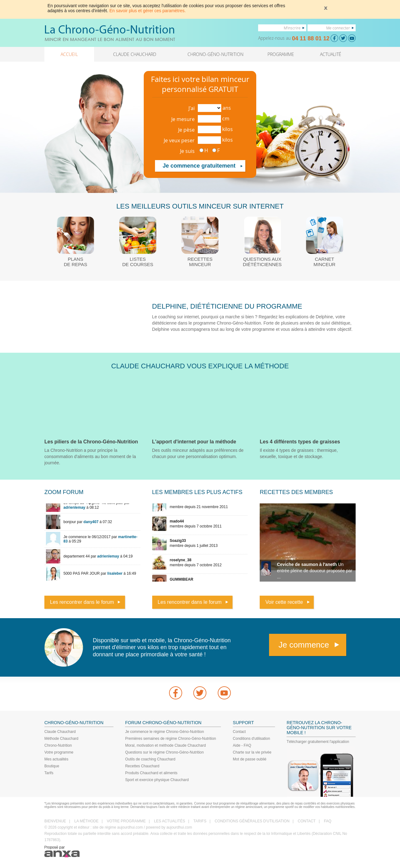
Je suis (187, 151)
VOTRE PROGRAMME (126, 821)
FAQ (327, 821)
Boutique (52, 766)
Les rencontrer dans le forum (82, 602)
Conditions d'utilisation (251, 739)
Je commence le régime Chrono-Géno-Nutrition (164, 732)
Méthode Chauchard (61, 739)
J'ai (192, 108)
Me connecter (338, 28)
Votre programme (59, 752)
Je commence (304, 645)
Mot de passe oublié (250, 759)
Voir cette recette (284, 602)
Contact (239, 732)
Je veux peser (179, 140)
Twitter (200, 693)
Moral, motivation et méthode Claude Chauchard (165, 745)
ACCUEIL (69, 54)
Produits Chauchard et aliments (151, 773)
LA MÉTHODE (86, 821)
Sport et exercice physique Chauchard (157, 780)
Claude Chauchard (60, 732)
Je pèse (186, 130)
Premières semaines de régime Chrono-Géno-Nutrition (170, 739)
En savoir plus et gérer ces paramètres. (147, 11)
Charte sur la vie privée (252, 752)
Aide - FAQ (242, 745)
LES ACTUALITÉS (170, 821)
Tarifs (49, 773)
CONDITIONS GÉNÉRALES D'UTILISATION (252, 821)
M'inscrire (292, 28)
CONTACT (307, 821)
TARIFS (200, 821)
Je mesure (183, 119)
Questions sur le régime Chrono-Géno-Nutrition (164, 752)
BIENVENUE (55, 821)
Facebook (176, 693)
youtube (224, 693)
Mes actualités (56, 759)
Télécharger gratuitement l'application (318, 742)
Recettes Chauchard (142, 766)
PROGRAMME (281, 54)
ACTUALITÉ (331, 54)
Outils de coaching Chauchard (150, 759)
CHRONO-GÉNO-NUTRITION (215, 54)
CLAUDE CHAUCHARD (135, 54)
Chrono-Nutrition (58, 745)
